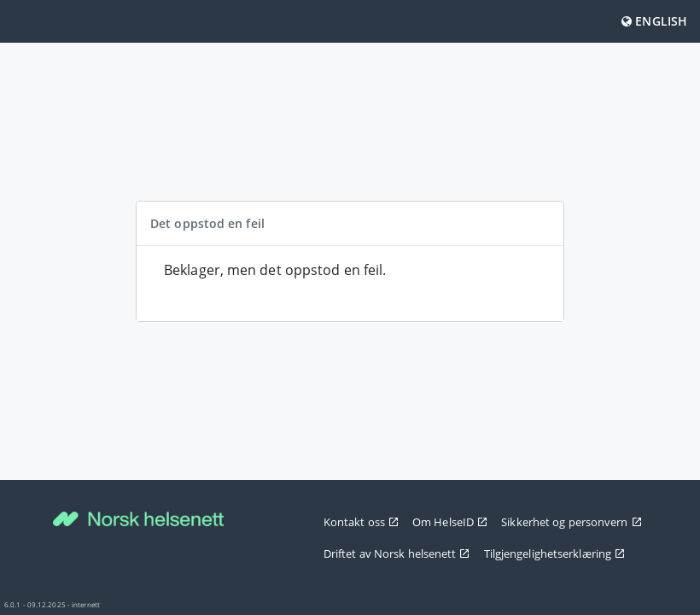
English (654, 21)
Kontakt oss (361, 522)
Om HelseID (450, 522)
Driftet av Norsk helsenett (397, 553)
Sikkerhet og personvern (571, 522)
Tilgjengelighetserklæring (555, 553)
